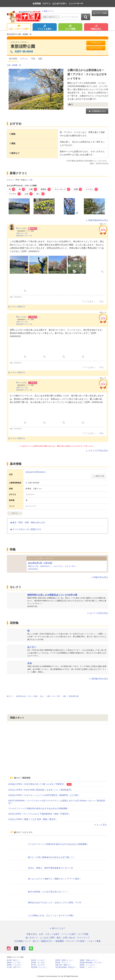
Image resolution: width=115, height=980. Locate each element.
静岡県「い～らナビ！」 (88, 965)
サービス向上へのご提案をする (25, 529)
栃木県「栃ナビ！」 (14, 960)
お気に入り (96, 43)
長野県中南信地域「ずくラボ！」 (92, 963)
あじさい (32, 647)
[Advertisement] (58, 751)
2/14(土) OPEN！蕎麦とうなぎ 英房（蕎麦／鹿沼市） (33, 819)
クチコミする (96, 48)
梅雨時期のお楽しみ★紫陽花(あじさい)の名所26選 (52, 595)
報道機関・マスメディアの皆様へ (71, 941)
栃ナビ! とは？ (58, 928)
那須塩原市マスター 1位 (24, 236)
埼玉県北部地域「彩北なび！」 (67, 967)
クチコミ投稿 (100, 13)
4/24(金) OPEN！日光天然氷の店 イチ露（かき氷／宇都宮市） (37, 784)
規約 (59, 938)
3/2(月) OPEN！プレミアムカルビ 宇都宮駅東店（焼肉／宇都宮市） (39, 814)
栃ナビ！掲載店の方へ (43, 941)
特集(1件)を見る (99, 577)
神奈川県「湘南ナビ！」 (64, 965)
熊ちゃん (20, 228)
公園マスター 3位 (22, 233)
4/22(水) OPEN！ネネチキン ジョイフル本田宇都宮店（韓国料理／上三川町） (44, 795)
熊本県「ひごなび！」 (39, 960)
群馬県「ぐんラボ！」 (15, 965)
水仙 (30, 663)
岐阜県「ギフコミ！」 (63, 963)
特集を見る (96, 28)
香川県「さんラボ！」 (39, 965)
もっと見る (100, 825)
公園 (9, 65)
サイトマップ (83, 938)
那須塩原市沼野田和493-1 (36, 472)
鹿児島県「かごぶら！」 (40, 967)
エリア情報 (70, 28)
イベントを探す (45, 28)
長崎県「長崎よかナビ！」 (89, 960)
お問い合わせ (69, 938)
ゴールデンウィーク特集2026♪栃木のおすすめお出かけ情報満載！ (39, 808)
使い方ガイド (32, 938)
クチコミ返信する (17, 307)
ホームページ (31, 506)
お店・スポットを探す (19, 28)
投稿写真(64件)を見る (97, 220)
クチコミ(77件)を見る (97, 451)
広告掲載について (23, 941)
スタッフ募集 (95, 941)
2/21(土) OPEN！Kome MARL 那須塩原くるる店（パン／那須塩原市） (41, 790)
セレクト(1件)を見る (97, 613)
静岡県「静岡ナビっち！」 (65, 960)
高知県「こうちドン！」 (88, 967)
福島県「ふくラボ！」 (15, 963)
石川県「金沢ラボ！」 (15, 967)
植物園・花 (17, 65)
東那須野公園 (23, 46)
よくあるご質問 (47, 938)
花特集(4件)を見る (98, 679)
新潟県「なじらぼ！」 (39, 963)
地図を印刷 (99, 476)
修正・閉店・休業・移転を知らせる (27, 522)
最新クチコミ (48, 11)
